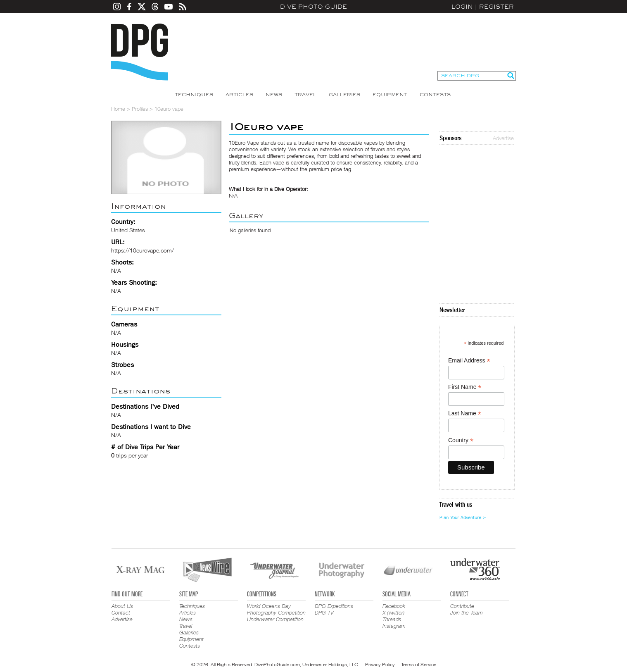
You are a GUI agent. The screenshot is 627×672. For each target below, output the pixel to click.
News (274, 95)
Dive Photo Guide (313, 7)
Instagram (394, 626)
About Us (122, 606)
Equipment (390, 95)
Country (461, 440)
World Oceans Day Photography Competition (276, 609)
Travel (305, 95)
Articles (239, 95)
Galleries (344, 95)
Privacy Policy (380, 664)
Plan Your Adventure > (463, 517)
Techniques (194, 95)
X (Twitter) (393, 612)
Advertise (503, 138)
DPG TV (324, 612)
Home (118, 109)
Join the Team (467, 612)
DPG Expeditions (334, 606)
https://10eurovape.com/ (142, 250)
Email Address (469, 361)
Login (462, 7)
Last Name (465, 413)
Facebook (394, 606)
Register (496, 7)
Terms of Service (419, 664)
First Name (465, 387)
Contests (435, 95)
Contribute (462, 606)
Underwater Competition (275, 619)
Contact (121, 612)
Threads (392, 619)
